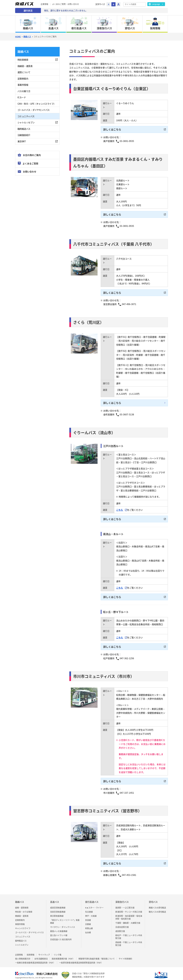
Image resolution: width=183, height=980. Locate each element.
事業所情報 (23, 85)
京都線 (88, 921)
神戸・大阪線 (91, 913)
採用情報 (31, 952)
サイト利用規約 (125, 956)
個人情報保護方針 (23, 956)
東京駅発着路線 (57, 913)
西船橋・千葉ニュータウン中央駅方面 (129, 941)
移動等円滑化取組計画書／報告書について (97, 956)
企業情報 (44, 4)
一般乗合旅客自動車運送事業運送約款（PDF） (35, 960)
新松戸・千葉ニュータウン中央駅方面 (129, 934)
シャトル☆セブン (26, 122)
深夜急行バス (122, 899)
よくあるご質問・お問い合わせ (66, 4)
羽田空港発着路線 (58, 909)
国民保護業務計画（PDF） (63, 956)
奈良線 (88, 917)
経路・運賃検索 (22, 904)
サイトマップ (44, 952)
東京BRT (22, 141)
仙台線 (88, 929)
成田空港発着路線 (58, 904)
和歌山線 (89, 925)
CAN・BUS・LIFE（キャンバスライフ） (37, 104)
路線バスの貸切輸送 (157, 904)
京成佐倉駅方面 (122, 924)
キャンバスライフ (23, 925)
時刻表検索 (23, 60)
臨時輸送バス (24, 129)
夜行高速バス (92, 899)
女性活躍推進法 (41, 956)
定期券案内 (23, 79)
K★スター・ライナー (94, 904)
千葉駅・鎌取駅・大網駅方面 (128, 920)
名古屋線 (89, 909)
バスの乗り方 (24, 91)
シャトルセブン (22, 942)
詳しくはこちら (112, 129)
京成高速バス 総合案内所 (61, 936)
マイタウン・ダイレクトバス (63, 924)
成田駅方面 (120, 928)
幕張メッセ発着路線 (59, 928)
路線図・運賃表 (25, 66)
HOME (18, 37)
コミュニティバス (26, 116)
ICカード (22, 97)
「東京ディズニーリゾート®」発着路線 (65, 918)
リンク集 (58, 952)
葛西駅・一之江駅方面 (125, 904)
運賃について (24, 72)
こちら (120, 508)
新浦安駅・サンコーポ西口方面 (129, 909)
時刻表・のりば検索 (24, 909)
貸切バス (153, 899)
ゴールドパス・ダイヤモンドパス (34, 110)
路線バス (27, 37)
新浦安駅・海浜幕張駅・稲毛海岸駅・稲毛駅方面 (129, 914)
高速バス (55, 899)
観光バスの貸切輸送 (157, 909)
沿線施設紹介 (24, 135)
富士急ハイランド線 (59, 932)
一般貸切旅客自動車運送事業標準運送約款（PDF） (81, 960)
